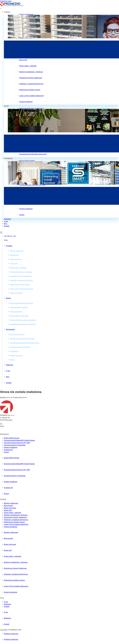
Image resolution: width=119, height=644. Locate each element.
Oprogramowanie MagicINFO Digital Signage (25, 343)
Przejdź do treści (6, 1)
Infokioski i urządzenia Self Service (31, 84)
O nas (6, 221)
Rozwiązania (8, 158)
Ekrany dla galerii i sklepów (19, 307)
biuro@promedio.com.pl (13, 426)
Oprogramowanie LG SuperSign (20, 347)
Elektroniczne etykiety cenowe (30, 90)
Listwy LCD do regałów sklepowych (32, 96)
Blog (5, 224)
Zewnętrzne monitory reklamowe (31, 78)
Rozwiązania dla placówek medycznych (33, 154)
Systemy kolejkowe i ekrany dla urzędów (23, 320)
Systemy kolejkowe (26, 102)
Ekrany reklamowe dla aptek (19, 316)
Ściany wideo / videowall (28, 66)
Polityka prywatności (11, 634)
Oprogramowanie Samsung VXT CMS (22, 339)
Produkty (7, 12)
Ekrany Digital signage (27, 161)
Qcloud (22, 215)
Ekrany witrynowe (16, 259)
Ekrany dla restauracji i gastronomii (32, 108)
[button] (62, 240)
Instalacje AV (14, 351)
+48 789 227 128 (9, 424)
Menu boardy (14, 255)
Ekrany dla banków (16, 312)
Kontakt (7, 226)
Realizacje (7, 219)
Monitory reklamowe (26, 14)
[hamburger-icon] (1, 9)
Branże (6, 106)
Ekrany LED (23, 60)
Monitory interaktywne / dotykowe (31, 72)
